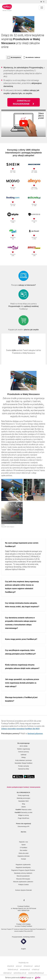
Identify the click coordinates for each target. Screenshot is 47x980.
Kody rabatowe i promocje (23, 760)
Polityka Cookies (23, 885)
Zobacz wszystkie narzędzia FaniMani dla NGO (20, 729)
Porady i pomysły (23, 766)
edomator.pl (7, 973)
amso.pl (19, 966)
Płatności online (24, 810)
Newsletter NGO (23, 801)
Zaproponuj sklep (24, 769)
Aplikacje (23, 755)
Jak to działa (23, 746)
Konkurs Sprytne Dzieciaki (24, 890)
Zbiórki (23, 807)
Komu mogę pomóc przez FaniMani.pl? (21, 639)
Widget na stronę (23, 815)
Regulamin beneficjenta (23, 867)
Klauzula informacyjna (23, 879)
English (23, 949)
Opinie (24, 845)
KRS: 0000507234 (23, 910)
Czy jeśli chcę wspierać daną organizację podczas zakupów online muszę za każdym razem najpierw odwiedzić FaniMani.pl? (22, 587)
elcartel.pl (11, 966)
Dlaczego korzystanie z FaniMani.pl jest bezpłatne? (21, 699)
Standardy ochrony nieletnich (23, 873)
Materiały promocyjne (24, 798)
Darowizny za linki (24, 812)
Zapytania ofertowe (23, 856)
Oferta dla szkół (23, 853)
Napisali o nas (24, 842)
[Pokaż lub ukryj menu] (42, 8)
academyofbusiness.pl (36, 973)
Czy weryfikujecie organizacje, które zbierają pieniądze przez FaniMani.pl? (20, 652)
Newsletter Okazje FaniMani (23, 763)
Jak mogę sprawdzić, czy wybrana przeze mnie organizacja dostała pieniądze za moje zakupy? (22, 683)
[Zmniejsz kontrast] (41, 2)
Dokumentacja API (23, 826)
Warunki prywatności (23, 876)
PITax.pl (26, 931)
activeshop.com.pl (20, 973)
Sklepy (23, 757)
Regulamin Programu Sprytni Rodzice (23, 870)
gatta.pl (37, 966)
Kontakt (23, 859)
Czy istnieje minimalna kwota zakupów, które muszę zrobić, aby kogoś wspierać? (22, 605)
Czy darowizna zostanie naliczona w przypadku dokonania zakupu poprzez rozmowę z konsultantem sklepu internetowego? (21, 623)
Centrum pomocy (23, 752)
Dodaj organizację (23, 795)
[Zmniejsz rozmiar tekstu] (44, 2)
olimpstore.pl (28, 966)
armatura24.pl (25, 969)
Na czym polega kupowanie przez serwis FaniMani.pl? (22, 545)
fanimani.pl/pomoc (35, 734)
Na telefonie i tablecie (33, 57)
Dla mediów (24, 850)
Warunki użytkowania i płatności (23, 882)
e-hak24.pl (35, 969)
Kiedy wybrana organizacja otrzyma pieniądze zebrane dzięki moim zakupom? (22, 667)
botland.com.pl (13, 969)
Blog (23, 804)
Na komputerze (16, 57)
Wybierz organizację (23, 749)
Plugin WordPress (24, 818)
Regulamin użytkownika (23, 865)
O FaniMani (23, 848)
